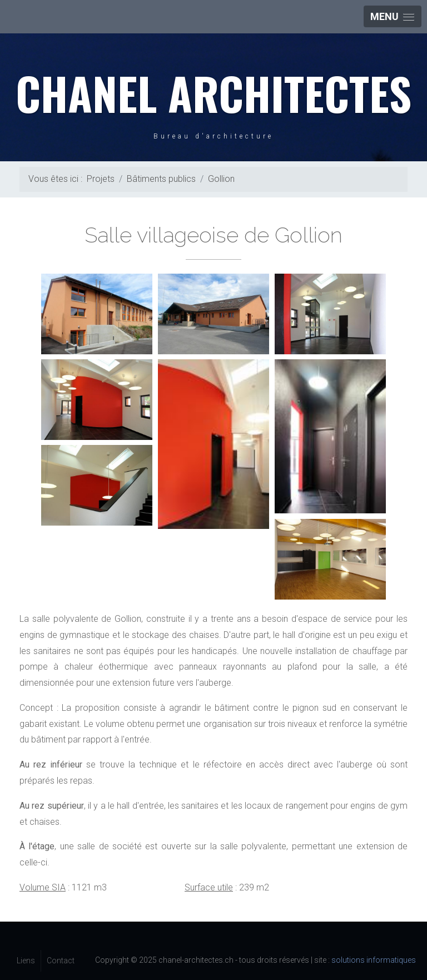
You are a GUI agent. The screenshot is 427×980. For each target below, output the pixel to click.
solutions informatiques (374, 960)
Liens (26, 961)
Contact (61, 961)
